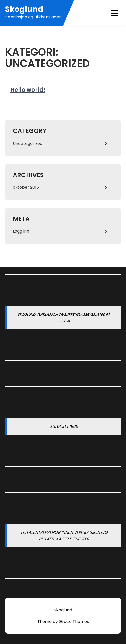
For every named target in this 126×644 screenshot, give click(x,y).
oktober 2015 (26, 187)
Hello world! (28, 90)
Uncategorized (28, 143)
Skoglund (24, 9)
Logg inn (21, 231)
